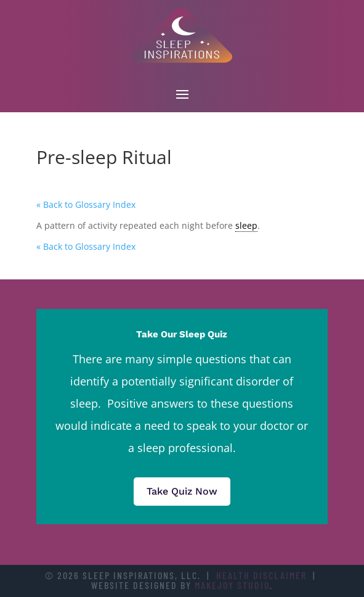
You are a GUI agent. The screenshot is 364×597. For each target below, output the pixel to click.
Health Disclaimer (261, 575)
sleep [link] (246, 225)
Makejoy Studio (232, 585)
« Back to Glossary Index (86, 204)
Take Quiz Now (182, 491)
